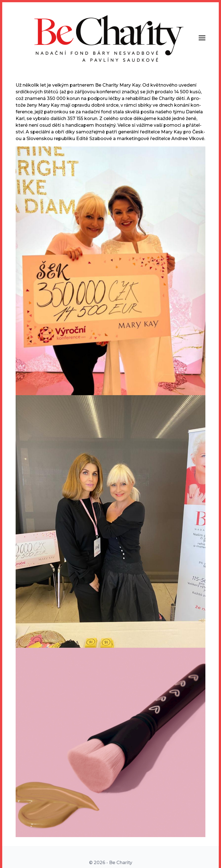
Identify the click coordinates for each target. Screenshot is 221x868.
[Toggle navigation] (202, 37)
